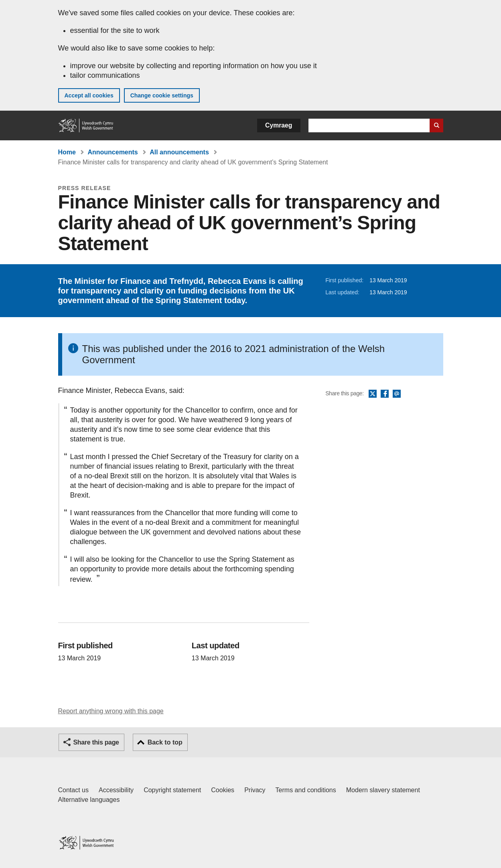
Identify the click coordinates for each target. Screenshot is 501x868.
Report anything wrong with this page (111, 711)
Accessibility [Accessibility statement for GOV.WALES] (116, 790)
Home (67, 152)
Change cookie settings (162, 95)
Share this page (96, 742)
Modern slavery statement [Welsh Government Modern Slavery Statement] (383, 790)
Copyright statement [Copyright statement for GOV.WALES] (172, 790)
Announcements (113, 152)
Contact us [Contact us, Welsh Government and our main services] (73, 790)
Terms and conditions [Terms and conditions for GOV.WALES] (306, 790)
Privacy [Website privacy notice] (255, 790)
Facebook (385, 394)
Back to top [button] (165, 742)
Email (397, 394)
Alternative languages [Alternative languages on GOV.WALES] (89, 800)
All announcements (179, 152)
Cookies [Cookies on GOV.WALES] (223, 790)
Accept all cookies (89, 95)
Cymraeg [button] (279, 125)
